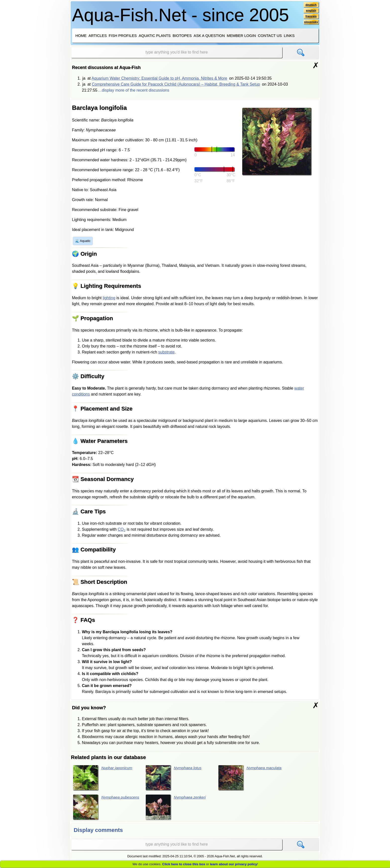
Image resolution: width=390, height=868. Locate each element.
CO (122, 529)
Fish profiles (123, 35)
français (311, 17)
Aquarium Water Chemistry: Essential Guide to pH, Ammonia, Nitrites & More (159, 78)
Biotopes (182, 35)
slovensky (311, 23)
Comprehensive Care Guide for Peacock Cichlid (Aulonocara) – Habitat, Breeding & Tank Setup (176, 84)
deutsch (311, 5)
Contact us (270, 35)
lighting (109, 298)
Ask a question (209, 35)
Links (289, 35)
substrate (166, 352)
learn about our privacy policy (234, 864)
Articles (98, 35)
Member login (241, 35)
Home (81, 35)
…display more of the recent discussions (133, 90)
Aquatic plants (155, 35)
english (311, 11)
